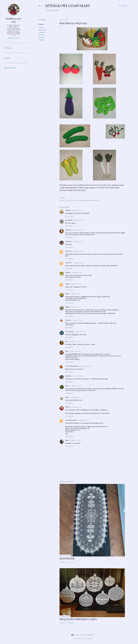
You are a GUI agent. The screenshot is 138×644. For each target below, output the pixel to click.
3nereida (68, 241)
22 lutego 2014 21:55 (77, 320)
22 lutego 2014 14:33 (78, 251)
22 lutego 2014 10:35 (79, 220)
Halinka (68, 210)
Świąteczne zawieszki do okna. (78, 619)
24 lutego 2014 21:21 (83, 420)
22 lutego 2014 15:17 (78, 263)
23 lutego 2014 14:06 (85, 366)
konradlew (90, 638)
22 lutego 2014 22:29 (79, 332)
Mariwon (68, 230)
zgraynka (68, 376)
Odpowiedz (69, 216)
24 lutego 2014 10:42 (75, 386)
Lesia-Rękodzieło (71, 420)
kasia (67, 440)
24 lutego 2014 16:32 (76, 407)
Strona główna (52, 10)
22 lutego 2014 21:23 (76, 307)
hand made (42, 30)
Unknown (68, 251)
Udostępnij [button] (42, 20)
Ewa (67, 341)
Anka (67, 386)
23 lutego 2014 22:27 (78, 376)
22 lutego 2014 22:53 (75, 341)
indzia (67, 284)
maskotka (42, 32)
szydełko (41, 35)
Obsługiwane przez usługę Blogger (83, 635)
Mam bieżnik (67, 558)
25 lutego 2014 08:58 (75, 440)
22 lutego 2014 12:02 (77, 230)
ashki (67, 397)
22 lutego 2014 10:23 (77, 210)
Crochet (41, 27)
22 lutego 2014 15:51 (76, 273)
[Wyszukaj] (123, 6)
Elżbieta (68, 320)
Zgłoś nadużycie (10, 68)
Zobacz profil (14, 38)
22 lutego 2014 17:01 (75, 294)
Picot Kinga (69, 332)
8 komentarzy (71, 623)
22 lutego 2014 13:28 (77, 241)
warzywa (41, 37)
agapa (67, 307)
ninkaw (68, 272)
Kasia (67, 294)
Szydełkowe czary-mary (68, 6)
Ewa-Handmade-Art (72, 366)
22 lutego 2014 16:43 (75, 284)
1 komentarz (70, 562)
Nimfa (67, 407)
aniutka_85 (69, 220)
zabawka (41, 40)
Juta (67, 351)
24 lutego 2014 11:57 (75, 397)
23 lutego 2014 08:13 (75, 351)
